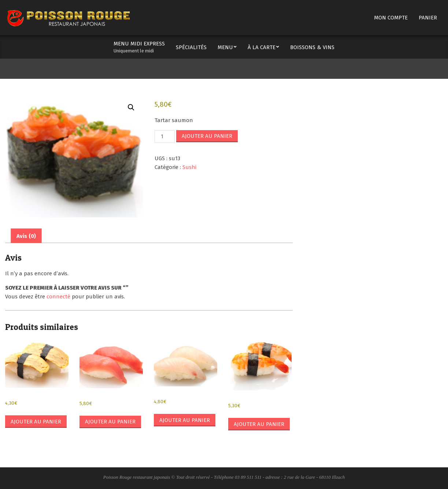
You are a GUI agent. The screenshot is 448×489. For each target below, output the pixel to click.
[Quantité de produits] (164, 137)
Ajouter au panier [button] (36, 422)
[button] (131, 107)
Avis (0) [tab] (26, 236)
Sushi (189, 167)
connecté (58, 297)
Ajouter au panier (207, 136)
